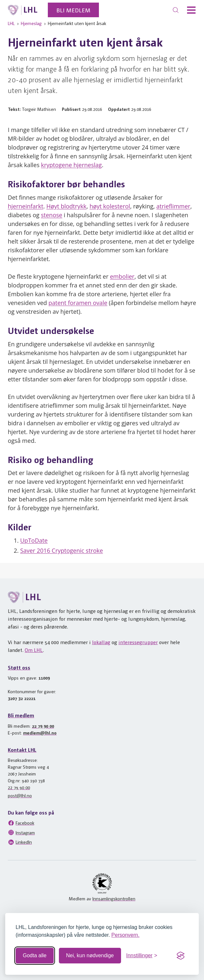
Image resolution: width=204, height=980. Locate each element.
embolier (122, 276)
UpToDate (34, 540)
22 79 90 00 (43, 726)
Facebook (21, 823)
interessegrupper (138, 642)
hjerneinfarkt (26, 206)
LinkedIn (20, 842)
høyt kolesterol (110, 206)
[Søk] (176, 10)
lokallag (101, 642)
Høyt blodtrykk (66, 206)
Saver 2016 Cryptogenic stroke (61, 550)
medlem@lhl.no (40, 733)
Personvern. (125, 935)
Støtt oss (19, 667)
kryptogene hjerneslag (71, 165)
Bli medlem (73, 10)
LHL (11, 23)
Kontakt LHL (22, 750)
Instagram (21, 832)
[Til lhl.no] (23, 10)
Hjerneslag (31, 23)
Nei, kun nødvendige (90, 955)
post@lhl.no (20, 795)
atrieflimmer (173, 206)
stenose (52, 215)
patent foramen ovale (78, 303)
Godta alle (35, 955)
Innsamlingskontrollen (114, 898)
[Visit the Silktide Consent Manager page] (181, 956)
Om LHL (34, 650)
